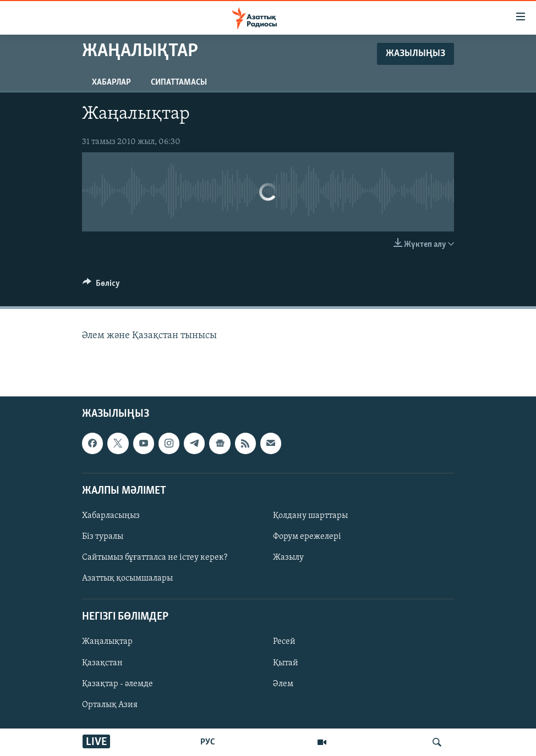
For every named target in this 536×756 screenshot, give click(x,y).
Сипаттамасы (179, 82)
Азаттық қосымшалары (127, 578)
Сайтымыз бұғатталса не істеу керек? (155, 558)
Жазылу (288, 558)
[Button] (101, 286)
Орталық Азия (110, 705)
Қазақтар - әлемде (117, 683)
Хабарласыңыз (111, 516)
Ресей (284, 642)
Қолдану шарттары (310, 516)
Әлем (283, 683)
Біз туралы (103, 537)
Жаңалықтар (107, 642)
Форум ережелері (307, 537)
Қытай (286, 663)
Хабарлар (111, 82)
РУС (208, 742)
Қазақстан (102, 663)
